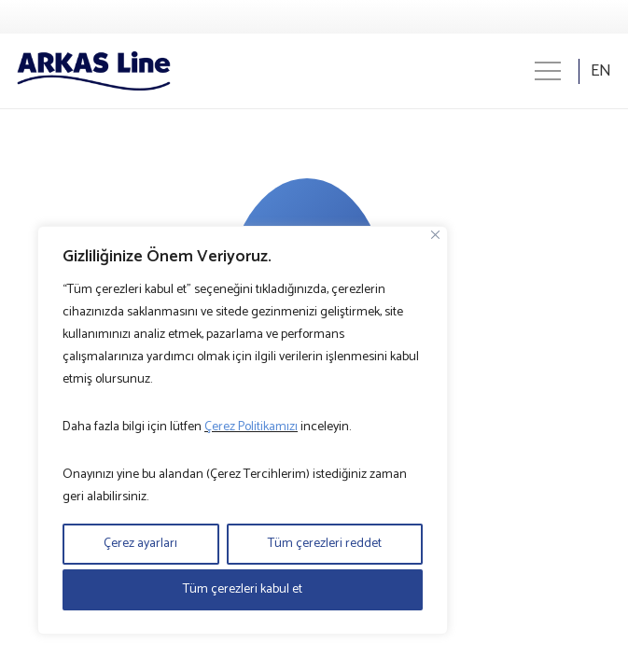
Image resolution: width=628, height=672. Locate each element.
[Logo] (94, 71)
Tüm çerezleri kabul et (243, 589)
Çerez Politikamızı (251, 427)
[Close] (435, 235)
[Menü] (547, 71)
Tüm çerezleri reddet (325, 544)
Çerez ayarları (140, 544)
